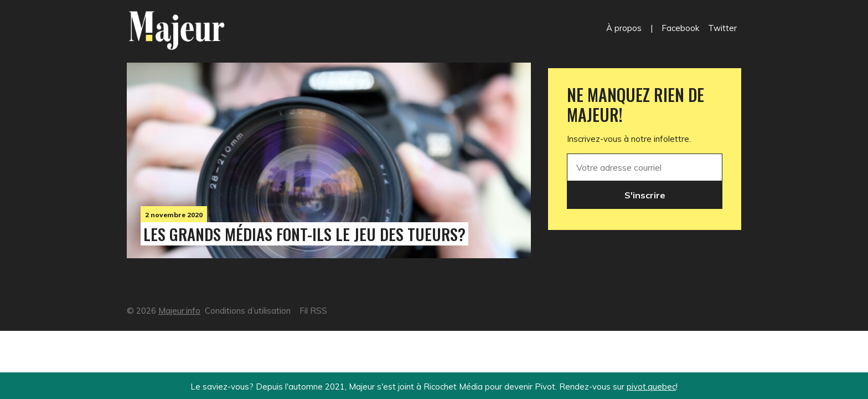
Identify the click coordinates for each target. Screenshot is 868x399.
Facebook (680, 28)
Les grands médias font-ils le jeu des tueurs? (304, 234)
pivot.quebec (651, 387)
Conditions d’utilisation (248, 311)
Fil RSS (313, 311)
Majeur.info (179, 311)
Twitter (722, 28)
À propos (624, 28)
